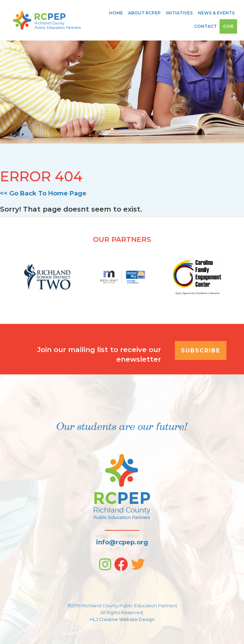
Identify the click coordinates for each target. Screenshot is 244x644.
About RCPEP (144, 13)
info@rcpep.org (122, 542)
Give (228, 26)
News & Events (216, 13)
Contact (205, 26)
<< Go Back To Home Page (43, 193)
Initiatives (179, 13)
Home (116, 13)
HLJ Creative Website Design (122, 619)
